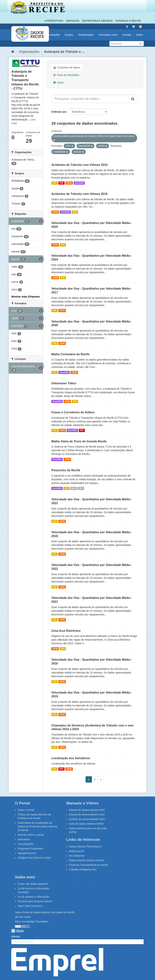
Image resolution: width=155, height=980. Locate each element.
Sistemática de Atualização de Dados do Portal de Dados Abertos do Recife (38, 826)
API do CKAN (23, 917)
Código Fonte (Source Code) (34, 858)
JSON (69, 183)
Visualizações (86, 35)
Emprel (57, 962)
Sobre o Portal (26, 810)
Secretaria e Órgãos (97, 21)
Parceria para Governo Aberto (35, 901)
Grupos (69, 35)
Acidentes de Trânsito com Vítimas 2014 (79, 165)
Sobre (140, 35)
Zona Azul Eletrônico (66, 631)
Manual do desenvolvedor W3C (87, 815)
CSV (54, 183)
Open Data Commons (30, 906)
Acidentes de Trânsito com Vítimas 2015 (79, 194)
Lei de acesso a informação (33, 897)
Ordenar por (59, 112)
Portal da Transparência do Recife (89, 865)
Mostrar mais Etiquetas (26, 297)
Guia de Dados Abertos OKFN (86, 824)
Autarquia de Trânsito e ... (64, 52)
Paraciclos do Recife (66, 470)
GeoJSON (79, 183)
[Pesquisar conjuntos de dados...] (90, 99)
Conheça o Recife (128, 21)
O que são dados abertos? (33, 884)
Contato (127, 35)
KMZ (74, 488)
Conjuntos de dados (67, 67)
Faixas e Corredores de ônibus (73, 412)
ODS (81, 488)
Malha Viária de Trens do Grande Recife (79, 441)
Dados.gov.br (77, 851)
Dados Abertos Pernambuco (85, 847)
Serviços (73, 21)
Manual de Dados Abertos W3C (87, 810)
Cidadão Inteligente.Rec (83, 869)
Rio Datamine (77, 856)
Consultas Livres (108, 35)
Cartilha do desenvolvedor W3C (87, 819)
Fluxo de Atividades (66, 75)
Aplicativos (24, 839)
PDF (61, 183)
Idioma (15, 936)
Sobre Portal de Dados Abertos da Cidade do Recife (45, 912)
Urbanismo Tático (64, 383)
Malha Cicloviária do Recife (70, 354)
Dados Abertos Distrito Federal (87, 860)
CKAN (17, 931)
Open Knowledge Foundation (32, 922)
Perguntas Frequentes (30, 849)
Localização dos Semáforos (71, 758)
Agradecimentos (27, 853)
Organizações (52, 35)
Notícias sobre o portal (31, 835)
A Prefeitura (54, 21)
